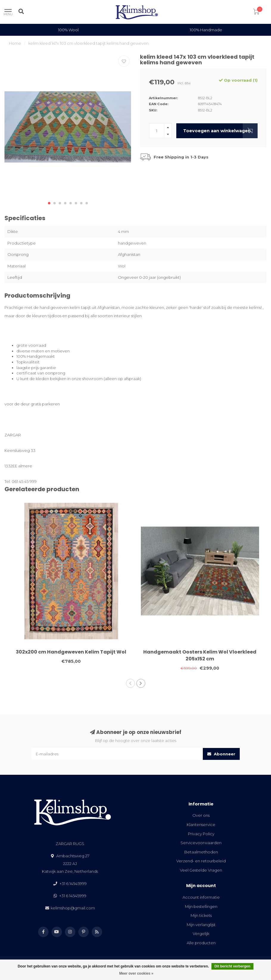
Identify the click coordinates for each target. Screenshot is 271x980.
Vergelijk (201, 934)
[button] (49, 203)
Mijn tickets (201, 915)
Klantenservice (201, 825)
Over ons (201, 815)
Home (15, 43)
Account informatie (201, 897)
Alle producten (201, 943)
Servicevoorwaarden (201, 843)
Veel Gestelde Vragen (201, 870)
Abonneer (221, 754)
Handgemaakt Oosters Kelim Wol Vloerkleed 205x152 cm (200, 655)
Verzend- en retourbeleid (201, 861)
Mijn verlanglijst (201, 925)
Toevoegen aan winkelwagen (220, 131)
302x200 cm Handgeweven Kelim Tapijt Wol (71, 652)
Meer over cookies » (136, 973)
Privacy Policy (201, 834)
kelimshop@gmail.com (73, 908)
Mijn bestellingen (201, 906)
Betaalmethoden (201, 852)
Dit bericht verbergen (232, 966)
